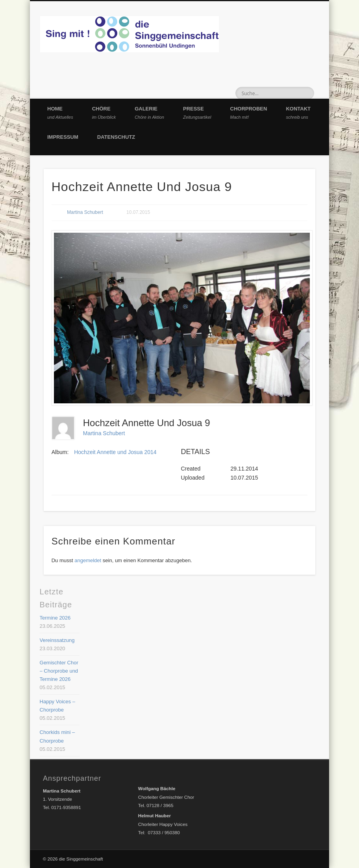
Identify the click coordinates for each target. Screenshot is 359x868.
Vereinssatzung (57, 640)
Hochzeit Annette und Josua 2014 (115, 452)
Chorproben (249, 113)
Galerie (149, 113)
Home (60, 113)
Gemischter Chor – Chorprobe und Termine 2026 (59, 671)
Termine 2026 (55, 618)
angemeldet (88, 560)
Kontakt (298, 113)
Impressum (63, 137)
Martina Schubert (85, 212)
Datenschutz (116, 137)
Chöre (104, 113)
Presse (197, 113)
